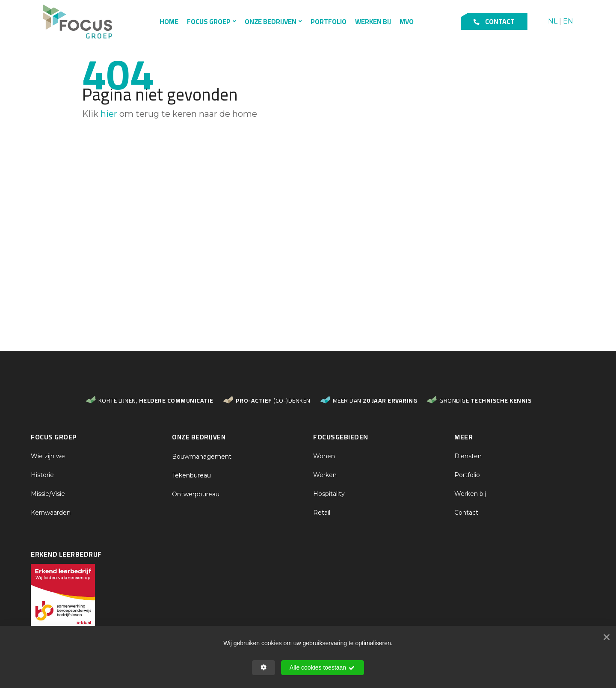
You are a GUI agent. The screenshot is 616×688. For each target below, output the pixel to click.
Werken (325, 475)
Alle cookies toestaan (323, 668)
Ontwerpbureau (196, 494)
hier (109, 114)
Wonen (324, 456)
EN (568, 22)
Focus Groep (209, 21)
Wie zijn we (48, 456)
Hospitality (329, 494)
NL (553, 22)
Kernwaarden (51, 513)
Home (169, 21)
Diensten (468, 456)
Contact (494, 21)
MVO (407, 21)
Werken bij (373, 21)
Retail (322, 513)
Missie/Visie (48, 494)
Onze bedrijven (271, 21)
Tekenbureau (191, 475)
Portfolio (329, 21)
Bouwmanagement (202, 457)
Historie (42, 475)
